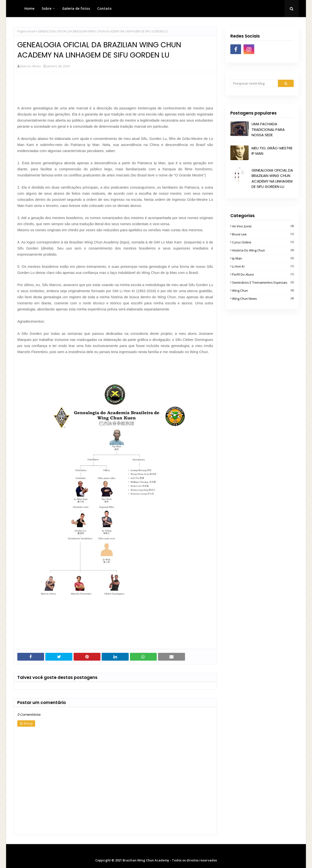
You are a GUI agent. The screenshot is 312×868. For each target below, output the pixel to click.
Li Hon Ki (263, 266)
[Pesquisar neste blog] (254, 83)
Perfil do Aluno (263, 274)
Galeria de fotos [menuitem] (76, 8)
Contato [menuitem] (104, 8)
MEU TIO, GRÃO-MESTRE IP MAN (272, 151)
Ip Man (263, 258)
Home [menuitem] (29, 8)
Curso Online (263, 242)
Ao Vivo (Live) (263, 226)
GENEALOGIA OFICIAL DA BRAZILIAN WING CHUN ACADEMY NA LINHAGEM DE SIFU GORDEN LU (272, 178)
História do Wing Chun (263, 250)
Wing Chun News (263, 299)
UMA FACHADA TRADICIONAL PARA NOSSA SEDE (268, 129)
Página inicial (26, 31)
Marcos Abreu (31, 66)
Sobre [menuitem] (47, 8)
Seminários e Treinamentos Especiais (263, 282)
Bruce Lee (263, 234)
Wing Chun (263, 290)
